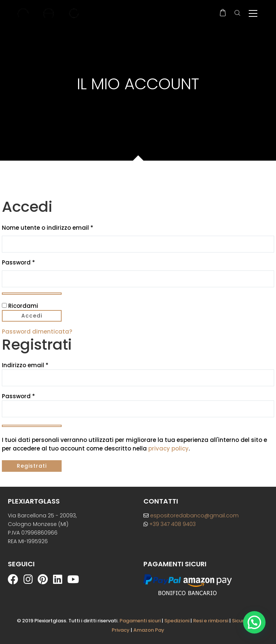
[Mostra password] (32, 294)
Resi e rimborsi (211, 621)
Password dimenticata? (37, 332)
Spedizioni (177, 621)
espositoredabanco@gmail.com (191, 515)
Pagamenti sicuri (140, 621)
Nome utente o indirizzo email (61, 227)
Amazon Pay (149, 630)
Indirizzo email (25, 365)
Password (32, 262)
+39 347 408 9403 (170, 524)
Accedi (32, 316)
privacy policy (168, 448)
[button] (254, 622)
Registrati (32, 466)
